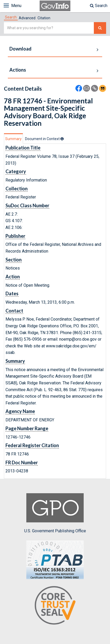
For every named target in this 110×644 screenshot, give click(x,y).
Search (99, 6)
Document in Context (44, 139)
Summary (13, 139)
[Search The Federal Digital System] (100, 28)
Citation (44, 18)
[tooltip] (62, 139)
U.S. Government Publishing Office (55, 513)
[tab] (11, 17)
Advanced (27, 18)
